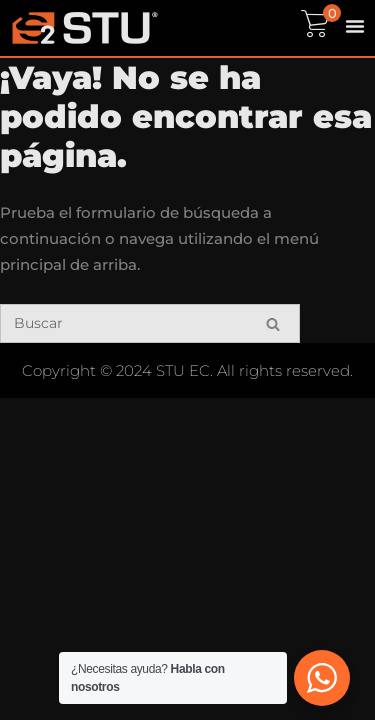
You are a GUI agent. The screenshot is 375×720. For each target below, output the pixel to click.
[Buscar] (150, 323)
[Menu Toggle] (355, 26)
